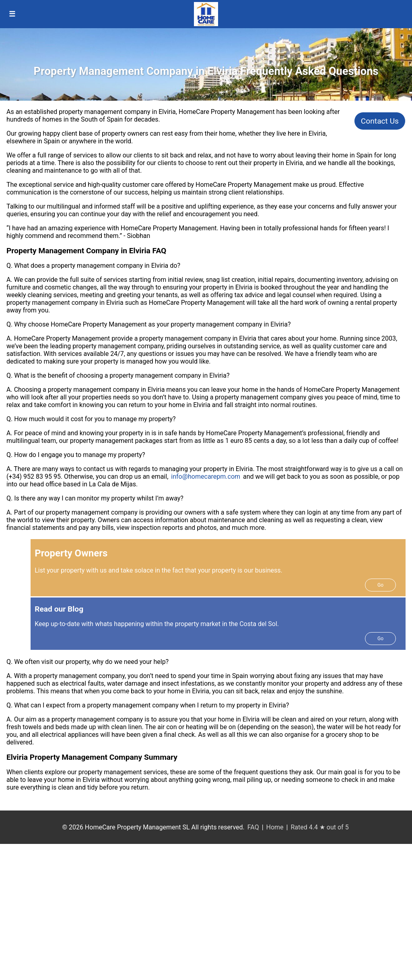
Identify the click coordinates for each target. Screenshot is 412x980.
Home (275, 827)
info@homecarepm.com (206, 477)
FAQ (253, 827)
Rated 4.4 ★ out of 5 (319, 827)
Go (380, 585)
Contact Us (380, 121)
